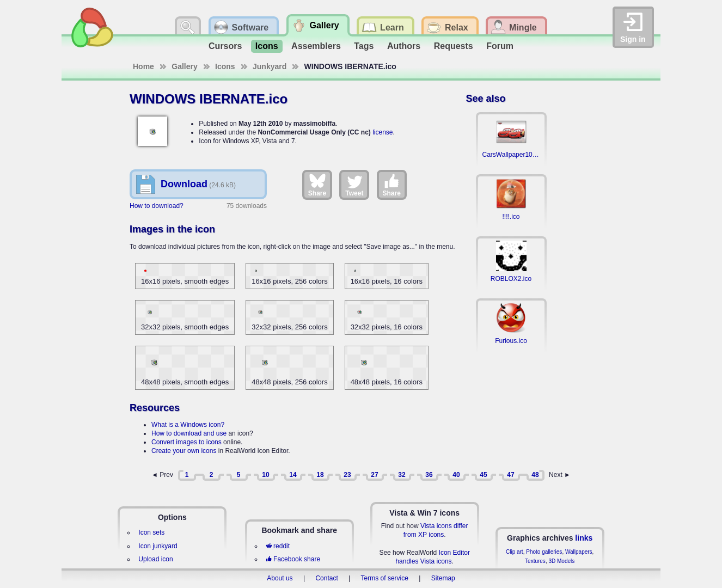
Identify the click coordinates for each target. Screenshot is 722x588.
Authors (404, 46)
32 (402, 475)
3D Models (561, 561)
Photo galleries (544, 552)
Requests (454, 46)
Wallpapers (579, 552)
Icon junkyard (158, 546)
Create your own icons (184, 451)
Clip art (515, 552)
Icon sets (151, 532)
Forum (500, 46)
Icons (267, 46)
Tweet (354, 185)
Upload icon (155, 559)
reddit (278, 546)
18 (320, 475)
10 (265, 475)
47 (510, 475)
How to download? (157, 206)
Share (317, 185)
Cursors (225, 46)
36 (429, 475)
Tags (364, 46)
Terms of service (385, 578)
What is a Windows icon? (188, 425)
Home (143, 66)
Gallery (184, 66)
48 (535, 475)
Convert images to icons (186, 442)
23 (347, 475)
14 (293, 475)
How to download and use (189, 433)
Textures (535, 561)
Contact (326, 578)
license (383, 132)
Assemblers (316, 46)
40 (456, 475)
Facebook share (293, 559)
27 (374, 475)
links (584, 538)
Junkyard (270, 66)
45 (483, 475)
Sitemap (443, 578)
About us (280, 578)
